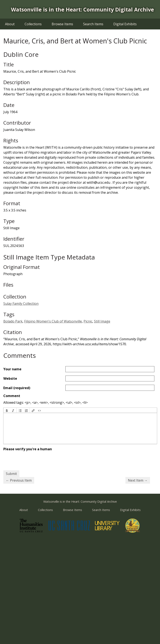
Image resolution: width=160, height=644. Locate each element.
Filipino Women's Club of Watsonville (53, 321)
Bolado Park (13, 321)
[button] (7, 410)
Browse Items (62, 24)
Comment (12, 396)
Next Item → (138, 480)
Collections (33, 24)
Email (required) (17, 388)
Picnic (88, 321)
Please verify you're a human (28, 449)
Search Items (93, 24)
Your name (12, 369)
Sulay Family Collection (21, 304)
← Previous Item (19, 480)
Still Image (102, 321)
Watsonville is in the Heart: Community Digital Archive (82, 9)
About (10, 24)
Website (10, 378)
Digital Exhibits (125, 24)
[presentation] (7, 410)
